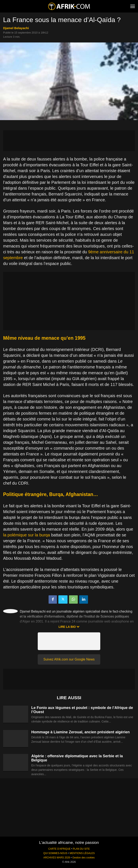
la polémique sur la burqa (27, 535)
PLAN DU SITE (81, 849)
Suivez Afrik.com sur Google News (69, 659)
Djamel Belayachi (16, 28)
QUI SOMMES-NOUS (55, 853)
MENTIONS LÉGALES (82, 853)
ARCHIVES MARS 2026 (57, 858)
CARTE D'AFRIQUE (59, 849)
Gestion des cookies (83, 858)
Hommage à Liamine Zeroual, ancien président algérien (80, 732)
